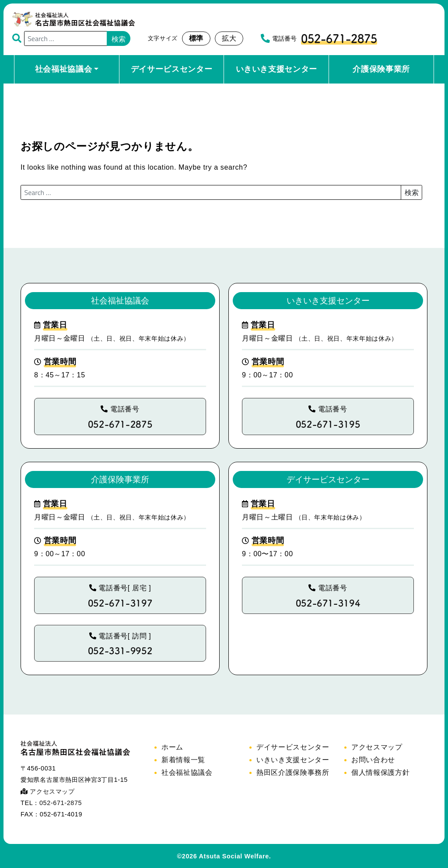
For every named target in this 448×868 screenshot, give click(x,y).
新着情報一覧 (183, 760)
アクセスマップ (48, 791)
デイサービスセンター (171, 69)
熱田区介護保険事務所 (293, 772)
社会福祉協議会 (63, 69)
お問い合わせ (373, 760)
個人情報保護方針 (380, 772)
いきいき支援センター (276, 69)
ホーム (172, 747)
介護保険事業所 (381, 69)
